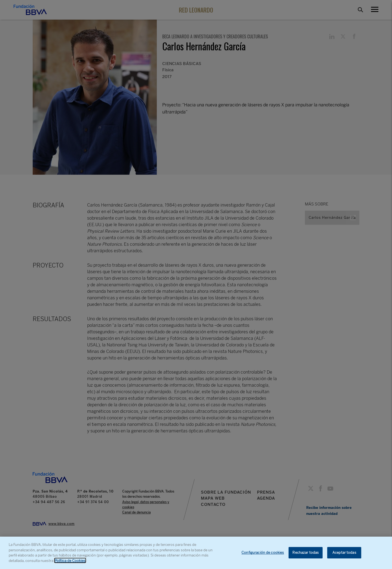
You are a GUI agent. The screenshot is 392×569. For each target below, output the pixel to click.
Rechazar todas (306, 555)
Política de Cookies (70, 563)
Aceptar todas (344, 555)
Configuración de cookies (263, 555)
